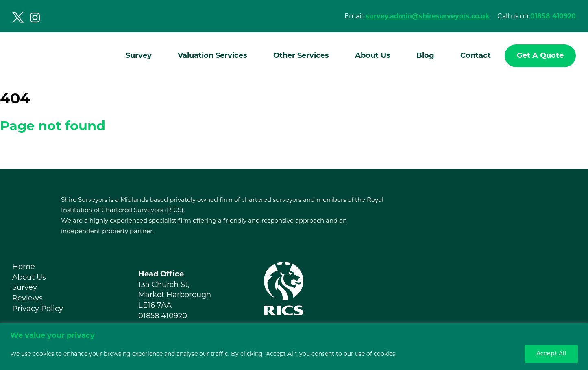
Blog (425, 55)
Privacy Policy (38, 309)
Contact (476, 55)
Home (24, 267)
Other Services (301, 55)
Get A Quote (540, 55)
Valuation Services (212, 55)
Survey (139, 55)
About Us (373, 55)
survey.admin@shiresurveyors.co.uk (428, 16)
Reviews (27, 298)
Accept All (551, 354)
